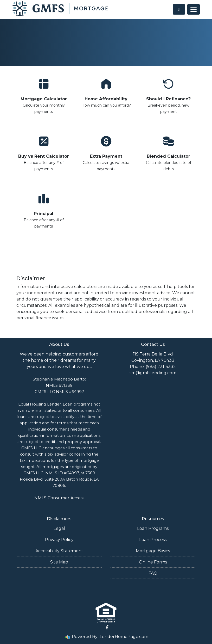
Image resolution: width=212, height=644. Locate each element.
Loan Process (153, 540)
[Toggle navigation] (194, 9)
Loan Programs (153, 528)
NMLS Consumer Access (59, 498)
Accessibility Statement (59, 551)
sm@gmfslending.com (153, 373)
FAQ (153, 573)
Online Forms (153, 562)
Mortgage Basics (153, 551)
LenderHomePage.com (124, 637)
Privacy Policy (59, 540)
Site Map (59, 562)
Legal (59, 528)
